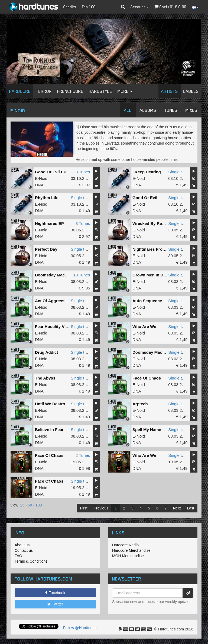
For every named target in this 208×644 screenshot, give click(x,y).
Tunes (171, 110)
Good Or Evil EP (51, 172)
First (84, 508)
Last (191, 508)
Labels (191, 91)
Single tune (178, 172)
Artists (170, 91)
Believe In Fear (49, 430)
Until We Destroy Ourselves (61, 404)
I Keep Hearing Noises (154, 172)
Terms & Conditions (31, 561)
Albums (148, 110)
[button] (123, 7)
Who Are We (144, 326)
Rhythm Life (47, 198)
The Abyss (45, 378)
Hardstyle (100, 91)
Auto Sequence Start (152, 301)
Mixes (191, 110)
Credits (70, 7)
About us (22, 545)
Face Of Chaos (147, 378)
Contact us (24, 550)
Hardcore (20, 91)
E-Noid (41, 178)
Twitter (55, 604)
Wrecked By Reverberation (158, 223)
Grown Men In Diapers (154, 275)
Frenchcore (70, 91)
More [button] (125, 91)
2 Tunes (83, 455)
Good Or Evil (145, 198)
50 (30, 505)
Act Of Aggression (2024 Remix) (66, 301)
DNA (39, 185)
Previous (101, 508)
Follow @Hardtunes (80, 628)
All (128, 110)
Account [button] (140, 7)
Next (177, 508)
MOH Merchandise (128, 556)
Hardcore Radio (125, 545)
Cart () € (170, 7)
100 (39, 505)
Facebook (55, 593)
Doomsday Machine (54, 275)
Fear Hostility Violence (57, 326)
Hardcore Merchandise (131, 550)
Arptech (140, 404)
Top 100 (89, 7)
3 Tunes (83, 172)
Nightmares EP (49, 223)
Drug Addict (46, 352)
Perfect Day (46, 249)
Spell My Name (147, 430)
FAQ (18, 556)
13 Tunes (82, 275)
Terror (44, 91)
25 (22, 505)
